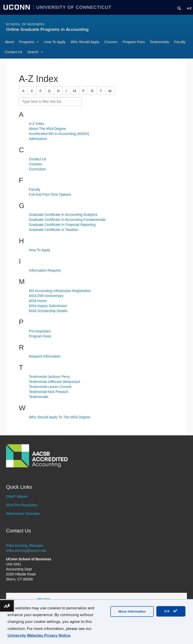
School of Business (25, 24)
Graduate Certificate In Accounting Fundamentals (67, 220)
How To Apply (55, 42)
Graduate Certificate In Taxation (54, 230)
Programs (27, 42)
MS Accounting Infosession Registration (60, 291)
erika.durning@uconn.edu (26, 551)
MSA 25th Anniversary (46, 296)
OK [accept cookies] (171, 611)
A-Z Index (37, 124)
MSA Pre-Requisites (22, 505)
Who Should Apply (85, 42)
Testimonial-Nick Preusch (49, 392)
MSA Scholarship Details (48, 311)
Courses (111, 42)
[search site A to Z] (50, 102)
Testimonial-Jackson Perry (49, 377)
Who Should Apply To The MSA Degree (60, 417)
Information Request (45, 270)
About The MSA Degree (47, 129)
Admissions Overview (23, 514)
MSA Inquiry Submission (48, 306)
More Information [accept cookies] (132, 611)
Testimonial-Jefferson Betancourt (55, 382)
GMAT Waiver (17, 497)
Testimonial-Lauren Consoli (50, 387)
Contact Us (13, 52)
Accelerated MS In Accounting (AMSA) (59, 134)
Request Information (45, 356)
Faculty (180, 42)
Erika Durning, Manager (25, 546)
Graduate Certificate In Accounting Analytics (63, 215)
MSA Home (38, 301)
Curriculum (37, 169)
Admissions (38, 139)
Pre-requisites (40, 331)
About (9, 42)
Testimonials (159, 42)
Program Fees (134, 42)
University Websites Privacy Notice (39, 635)
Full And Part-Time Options (50, 194)
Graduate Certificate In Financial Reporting (62, 225)
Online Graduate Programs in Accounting (47, 30)
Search (33, 52)
